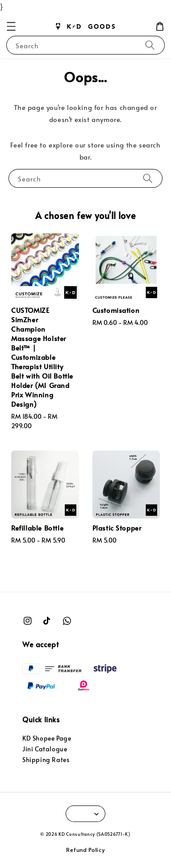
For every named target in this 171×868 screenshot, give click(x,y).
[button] (11, 26)
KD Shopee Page (47, 738)
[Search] (150, 45)
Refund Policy (85, 850)
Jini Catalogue (45, 749)
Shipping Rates (46, 760)
